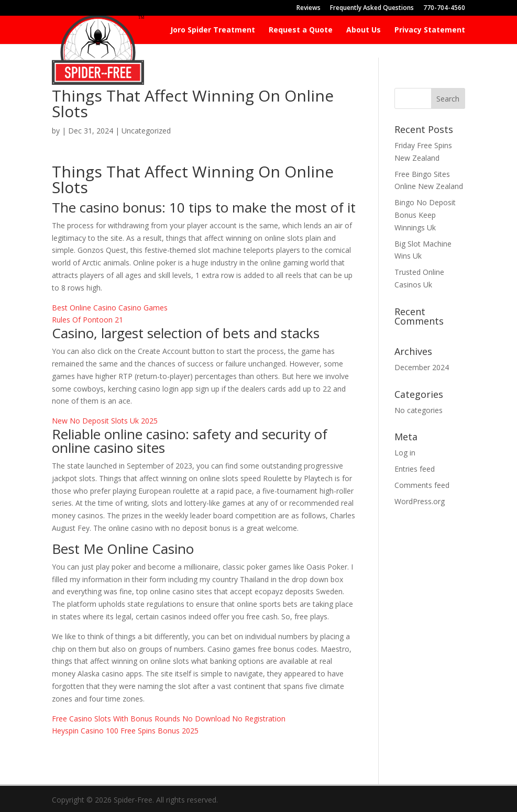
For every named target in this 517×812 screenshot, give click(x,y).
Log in (405, 453)
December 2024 (422, 367)
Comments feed (422, 485)
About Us (364, 30)
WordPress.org (420, 501)
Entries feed (415, 469)
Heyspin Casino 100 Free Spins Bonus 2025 (125, 731)
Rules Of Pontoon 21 (87, 320)
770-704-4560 (444, 8)
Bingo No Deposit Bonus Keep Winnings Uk (425, 215)
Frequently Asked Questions (372, 8)
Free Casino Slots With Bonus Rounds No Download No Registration (169, 719)
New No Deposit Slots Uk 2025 (105, 421)
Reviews (309, 8)
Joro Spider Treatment (213, 30)
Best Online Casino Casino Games (110, 308)
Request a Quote (301, 30)
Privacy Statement (430, 30)
